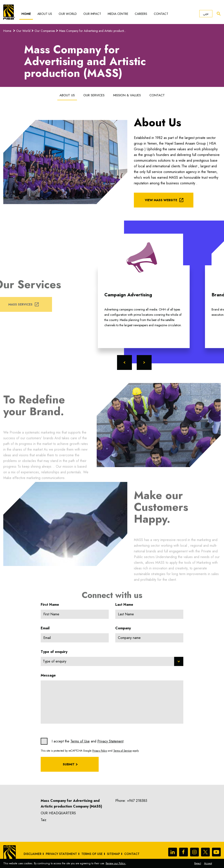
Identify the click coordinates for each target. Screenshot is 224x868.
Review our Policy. (116, 863)
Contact (161, 14)
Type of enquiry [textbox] (55, 661)
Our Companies (45, 31)
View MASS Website (161, 205)
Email (45, 628)
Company (123, 628)
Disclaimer (32, 854)
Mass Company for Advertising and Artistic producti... (93, 31)
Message (48, 675)
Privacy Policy (100, 751)
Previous (124, 362)
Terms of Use (80, 741)
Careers (141, 14)
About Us (45, 14)
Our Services (94, 95)
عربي (206, 14)
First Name (50, 605)
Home (26, 14)
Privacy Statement (110, 741)
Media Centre (118, 14)
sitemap (113, 854)
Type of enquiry (54, 652)
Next (144, 362)
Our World (68, 14)
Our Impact (92, 14)
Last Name (124, 605)
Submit (69, 764)
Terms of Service (122, 751)
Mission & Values (127, 95)
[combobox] (112, 661)
